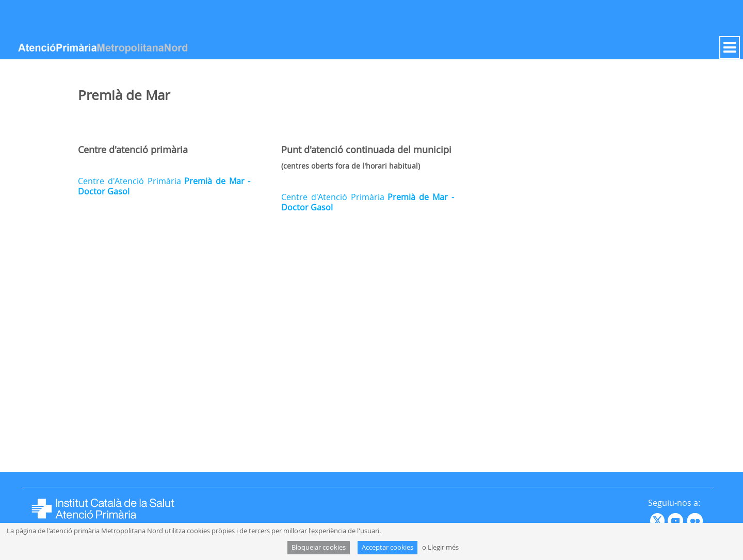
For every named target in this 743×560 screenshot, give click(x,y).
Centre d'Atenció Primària (164, 186)
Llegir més (443, 547)
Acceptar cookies (387, 547)
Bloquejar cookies (319, 547)
